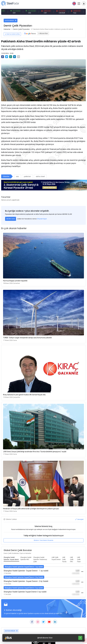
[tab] (11, 559)
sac (18, 176)
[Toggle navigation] (84, 4)
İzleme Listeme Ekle (12, 34)
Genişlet (79, 519)
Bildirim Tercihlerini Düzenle (43, 540)
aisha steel (40, 176)
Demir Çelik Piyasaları (21, 29)
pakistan (27, 176)
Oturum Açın (42, 219)
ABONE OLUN (10, 219)
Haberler (7, 29)
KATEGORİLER (11, 21)
